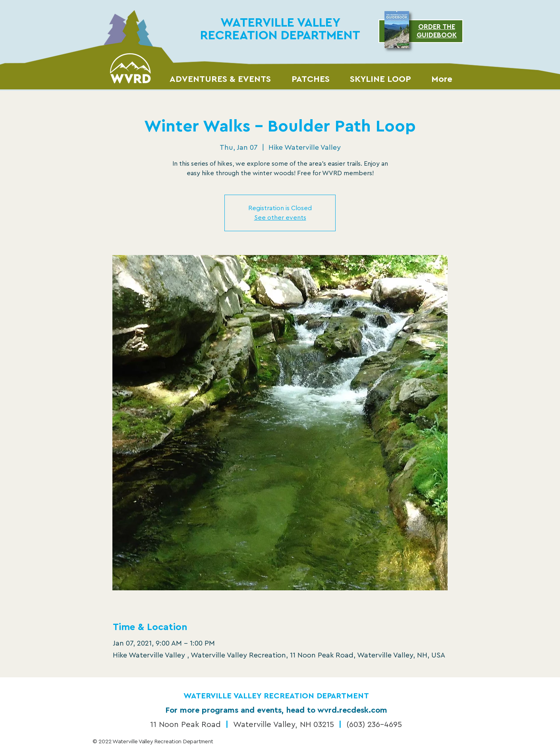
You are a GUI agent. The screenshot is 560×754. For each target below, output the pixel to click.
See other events (280, 218)
